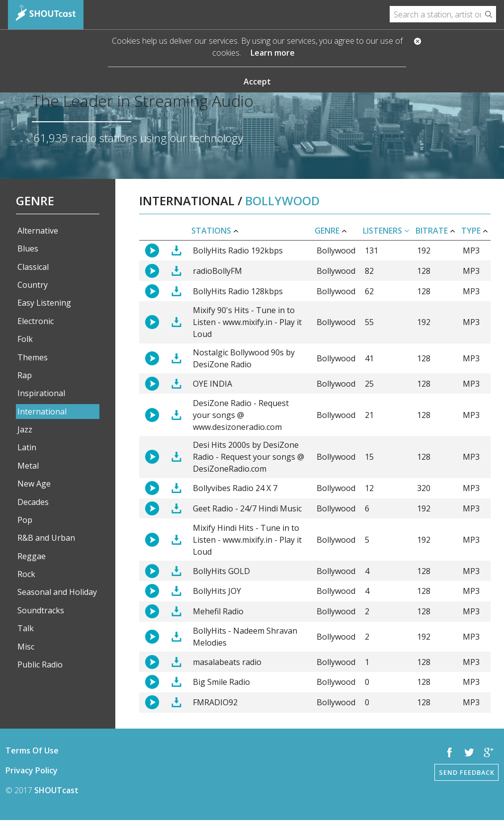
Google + (489, 752)
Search (488, 14)
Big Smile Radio (221, 682)
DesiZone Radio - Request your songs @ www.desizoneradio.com (241, 415)
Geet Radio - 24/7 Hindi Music (247, 508)
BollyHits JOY (217, 591)
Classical (33, 267)
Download (176, 251)
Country (33, 285)
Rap (25, 375)
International (42, 412)
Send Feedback (467, 772)
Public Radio (40, 664)
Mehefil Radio (218, 611)
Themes (33, 357)
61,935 (51, 138)
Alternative (38, 231)
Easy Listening (44, 303)
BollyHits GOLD (221, 571)
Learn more (273, 53)
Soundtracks (41, 610)
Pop (25, 520)
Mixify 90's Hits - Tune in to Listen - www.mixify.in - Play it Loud (247, 322)
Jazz (25, 429)
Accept (257, 82)
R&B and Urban (46, 538)
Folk (25, 339)
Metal (28, 466)
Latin (27, 447)
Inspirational (41, 393)
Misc (26, 647)
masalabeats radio (227, 662)
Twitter (469, 752)
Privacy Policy (32, 770)
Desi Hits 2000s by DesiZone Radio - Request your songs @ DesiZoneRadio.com (249, 457)
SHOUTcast (56, 790)
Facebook (450, 752)
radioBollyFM (217, 271)
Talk (26, 628)
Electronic (36, 321)
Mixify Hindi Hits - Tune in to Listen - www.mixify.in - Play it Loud (247, 540)
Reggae (32, 556)
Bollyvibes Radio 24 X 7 (235, 488)
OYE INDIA (212, 384)
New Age (34, 484)
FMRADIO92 (215, 702)
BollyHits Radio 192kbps (238, 250)
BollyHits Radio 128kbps (238, 291)
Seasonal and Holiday (57, 592)
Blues (28, 249)
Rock (26, 574)
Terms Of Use (32, 750)
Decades (33, 502)
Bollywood (336, 250)
